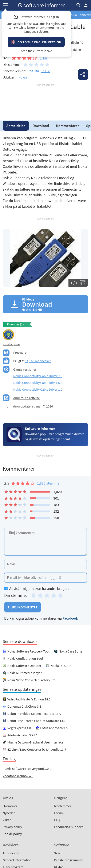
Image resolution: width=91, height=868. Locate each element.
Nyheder (9, 813)
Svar (57, 853)
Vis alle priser (11, 344)
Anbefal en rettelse (27, 398)
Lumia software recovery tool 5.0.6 (27, 769)
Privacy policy (12, 827)
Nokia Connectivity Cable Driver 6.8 (38, 383)
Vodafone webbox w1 (18, 776)
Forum (59, 813)
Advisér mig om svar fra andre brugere (37, 588)
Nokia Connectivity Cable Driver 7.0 (38, 376)
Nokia (23, 77)
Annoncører (11, 853)
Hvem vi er (10, 806)
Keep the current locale (36, 51)
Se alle (45, 71)
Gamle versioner (25, 369)
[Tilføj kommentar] (45, 542)
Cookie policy (12, 834)
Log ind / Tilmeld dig (86, 5)
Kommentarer (68, 126)
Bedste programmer (68, 860)
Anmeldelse (16, 126)
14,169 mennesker (38, 361)
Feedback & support (68, 827)
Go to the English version (39, 42)
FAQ (57, 820)
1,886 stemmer (49, 483)
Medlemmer (63, 806)
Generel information (17, 860)
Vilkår (7, 820)
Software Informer (40, 429)
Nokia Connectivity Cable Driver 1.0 (38, 389)
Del (83, 74)
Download (41, 126)
